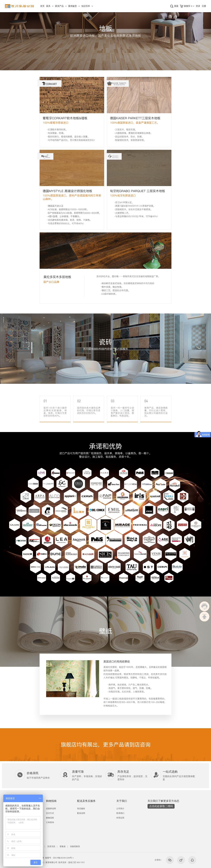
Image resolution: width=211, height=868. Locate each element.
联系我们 (120, 813)
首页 (42, 6)
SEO (79, 862)
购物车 (188, 6)
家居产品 (59, 6)
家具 (48, 6)
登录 (198, 6)
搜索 (176, 6)
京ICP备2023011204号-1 (63, 858)
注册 (204, 6)
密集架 (63, 846)
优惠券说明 (51, 809)
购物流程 (50, 818)
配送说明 (81, 813)
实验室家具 (75, 846)
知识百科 (86, 6)
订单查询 (50, 822)
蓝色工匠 (72, 862)
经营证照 (120, 818)
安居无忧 (51, 846)
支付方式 (50, 813)
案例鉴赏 (73, 6)
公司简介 (120, 809)
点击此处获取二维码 (161, 806)
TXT (83, 862)
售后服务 (81, 809)
